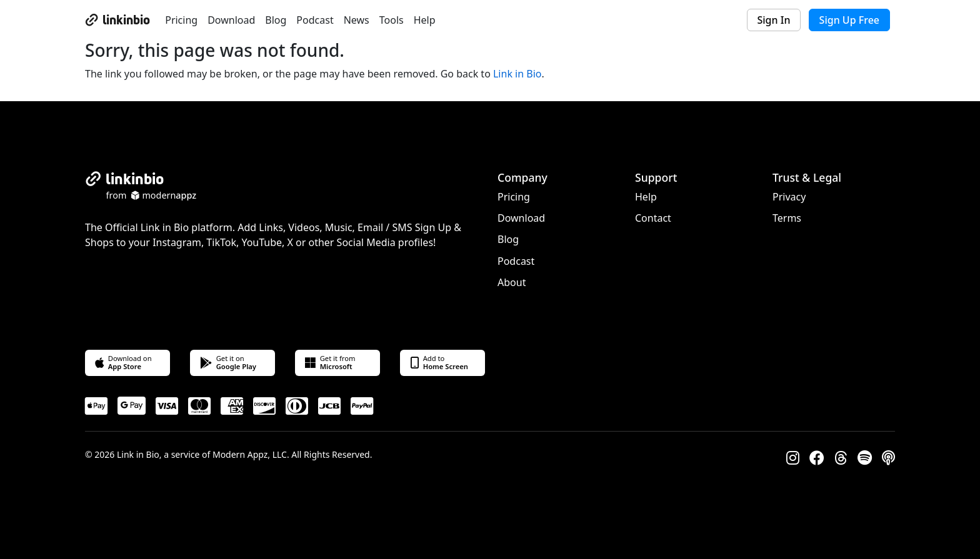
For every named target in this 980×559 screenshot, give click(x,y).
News (357, 20)
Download (231, 20)
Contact (653, 218)
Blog (276, 20)
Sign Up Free (849, 20)
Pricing (181, 20)
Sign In (774, 20)
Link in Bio (517, 74)
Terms (787, 218)
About (512, 282)
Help (425, 20)
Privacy (789, 197)
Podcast (315, 20)
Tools (392, 20)
